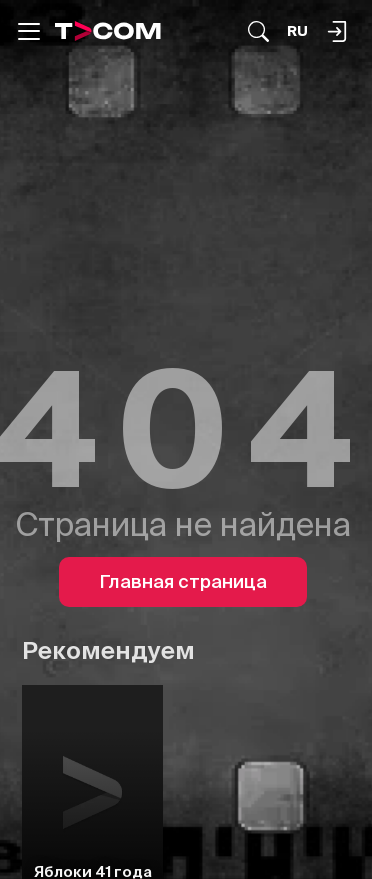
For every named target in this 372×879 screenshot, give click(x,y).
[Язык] (297, 31)
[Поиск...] (258, 31)
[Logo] (108, 31)
